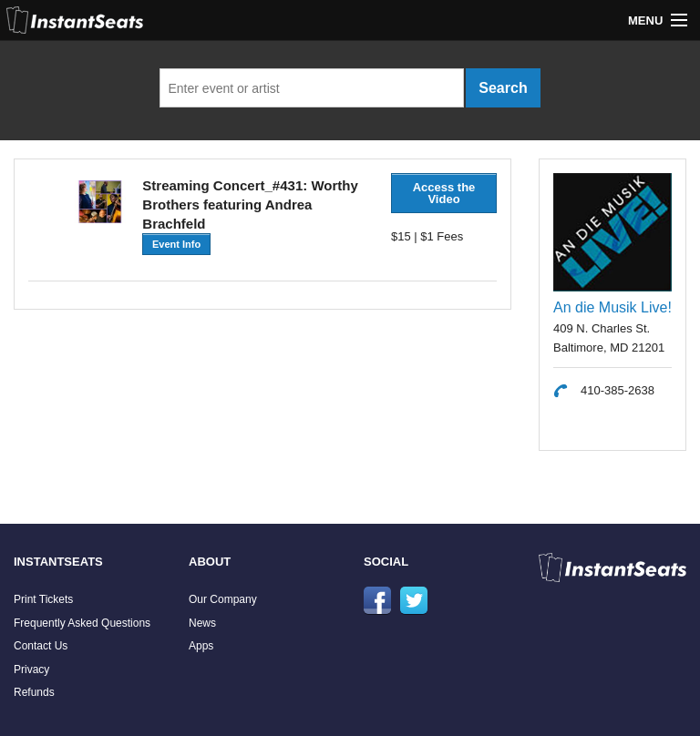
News (202, 623)
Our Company (223, 599)
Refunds (34, 692)
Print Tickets (43, 599)
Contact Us (41, 646)
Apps (201, 646)
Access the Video (444, 193)
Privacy (31, 670)
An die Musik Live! (612, 307)
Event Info (176, 244)
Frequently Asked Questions (82, 623)
